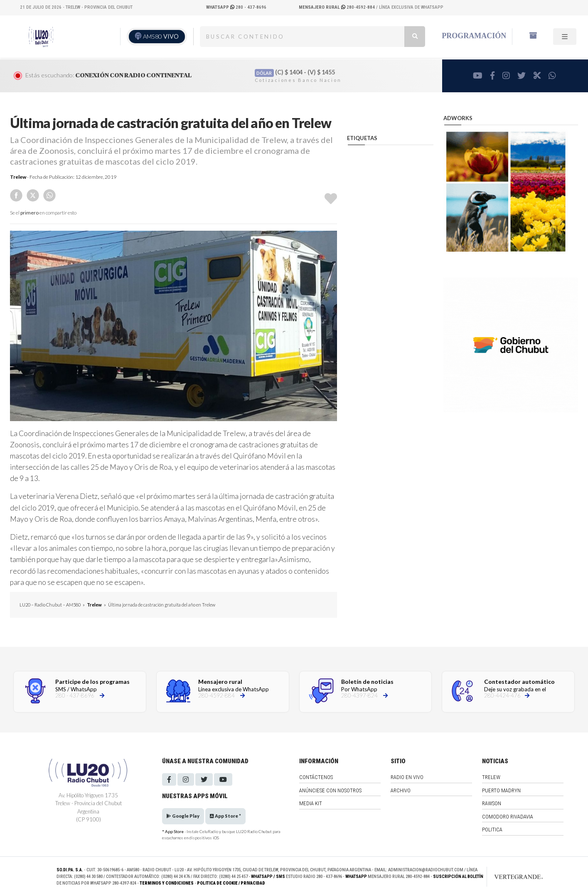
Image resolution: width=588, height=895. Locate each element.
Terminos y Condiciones (167, 883)
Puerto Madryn (501, 790)
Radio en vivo (407, 777)
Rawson (492, 803)
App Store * (225, 816)
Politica (492, 830)
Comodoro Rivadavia (508, 817)
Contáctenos (316, 777)
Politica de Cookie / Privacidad (231, 883)
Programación (474, 36)
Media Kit (311, 803)
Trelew (18, 177)
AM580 (161, 36)
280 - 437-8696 (236, 7)
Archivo (401, 790)
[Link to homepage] (510, 877)
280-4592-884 (337, 7)
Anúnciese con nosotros (330, 790)
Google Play (183, 816)
